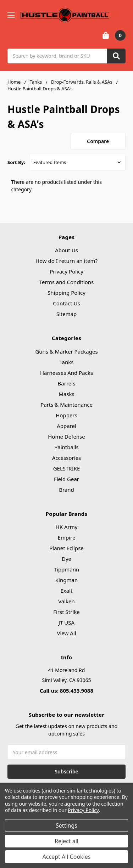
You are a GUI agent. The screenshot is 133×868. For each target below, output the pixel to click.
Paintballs (66, 447)
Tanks (66, 362)
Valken (66, 601)
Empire (67, 537)
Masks (66, 394)
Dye (66, 559)
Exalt (67, 591)
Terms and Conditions (67, 282)
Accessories (67, 458)
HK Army (67, 527)
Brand (66, 490)
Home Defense (66, 436)
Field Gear (66, 479)
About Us (66, 250)
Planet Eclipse (66, 548)
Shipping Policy (66, 293)
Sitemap (67, 314)
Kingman (66, 580)
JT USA (66, 622)
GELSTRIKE (67, 468)
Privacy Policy (66, 271)
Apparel (66, 426)
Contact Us (66, 303)
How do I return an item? (66, 261)
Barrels (67, 383)
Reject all (66, 841)
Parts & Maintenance (66, 405)
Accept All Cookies (67, 857)
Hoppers (66, 415)
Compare (98, 141)
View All (66, 633)
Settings (66, 825)
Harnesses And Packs (66, 373)
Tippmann (67, 569)
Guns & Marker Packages (66, 351)
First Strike (66, 612)
